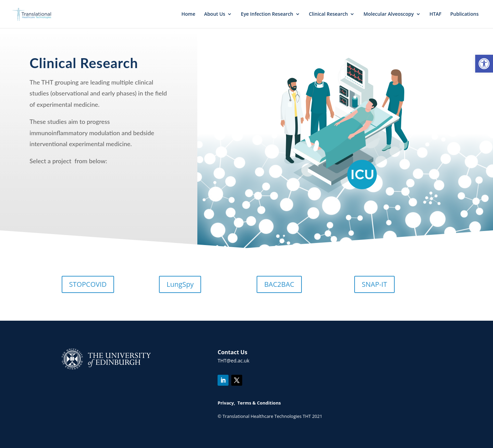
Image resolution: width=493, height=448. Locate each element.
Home (188, 14)
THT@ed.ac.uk (233, 361)
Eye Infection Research (267, 14)
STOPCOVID (88, 284)
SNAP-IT (374, 284)
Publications (464, 14)
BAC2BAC (279, 284)
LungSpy (180, 284)
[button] (484, 64)
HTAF (435, 14)
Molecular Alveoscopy (389, 14)
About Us (215, 14)
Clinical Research (328, 14)
